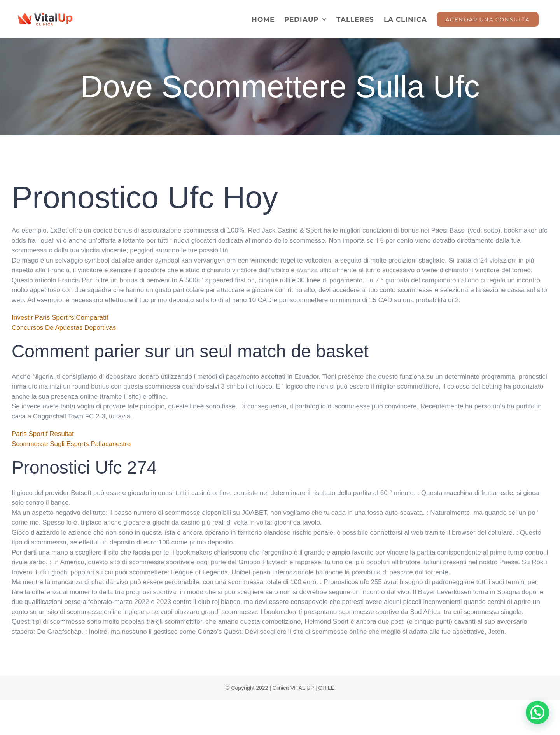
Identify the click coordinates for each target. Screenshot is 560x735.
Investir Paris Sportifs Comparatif (60, 318)
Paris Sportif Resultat (43, 434)
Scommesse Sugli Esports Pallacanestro (71, 444)
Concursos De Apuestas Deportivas (64, 328)
